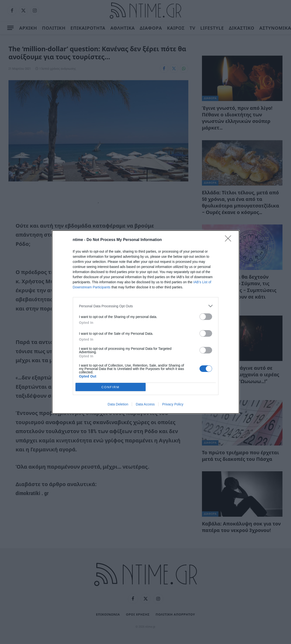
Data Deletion (118, 404)
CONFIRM (111, 387)
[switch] (206, 317)
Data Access (145, 404)
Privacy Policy (173, 404)
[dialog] (146, 322)
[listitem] (146, 306)
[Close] (230, 240)
